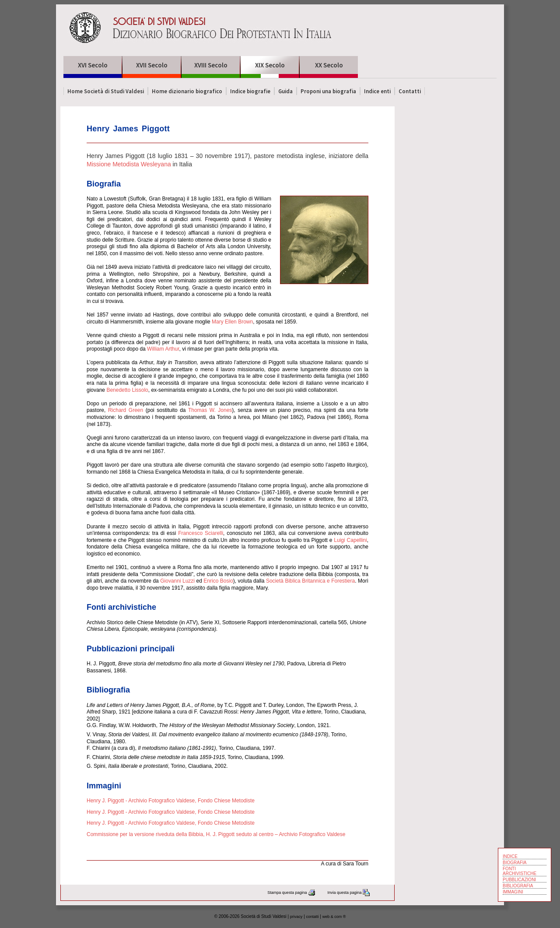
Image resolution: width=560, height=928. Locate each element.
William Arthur (163, 349)
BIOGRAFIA (514, 863)
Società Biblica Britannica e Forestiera (310, 581)
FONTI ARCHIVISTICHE (520, 871)
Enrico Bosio (218, 581)
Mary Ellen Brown (232, 322)
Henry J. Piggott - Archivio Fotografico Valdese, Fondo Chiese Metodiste (171, 801)
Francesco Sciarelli (201, 533)
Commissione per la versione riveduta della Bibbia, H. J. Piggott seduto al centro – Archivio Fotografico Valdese (216, 834)
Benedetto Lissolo (127, 390)
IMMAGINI (513, 892)
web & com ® (334, 917)
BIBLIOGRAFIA (518, 886)
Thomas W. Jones (210, 410)
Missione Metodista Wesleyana (129, 164)
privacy (296, 917)
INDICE (510, 856)
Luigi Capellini (350, 540)
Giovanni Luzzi (177, 581)
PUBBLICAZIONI (519, 880)
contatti (313, 917)
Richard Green (126, 410)
